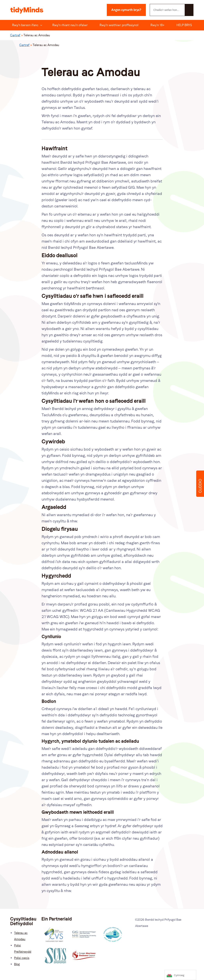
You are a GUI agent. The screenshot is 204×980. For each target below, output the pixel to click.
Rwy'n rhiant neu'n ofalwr (70, 25)
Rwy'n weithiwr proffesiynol (119, 25)
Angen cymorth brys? (126, 10)
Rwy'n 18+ (157, 25)
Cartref (15, 35)
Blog (17, 964)
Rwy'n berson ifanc (25, 25)
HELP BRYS (184, 25)
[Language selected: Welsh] (180, 975)
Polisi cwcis (22, 958)
